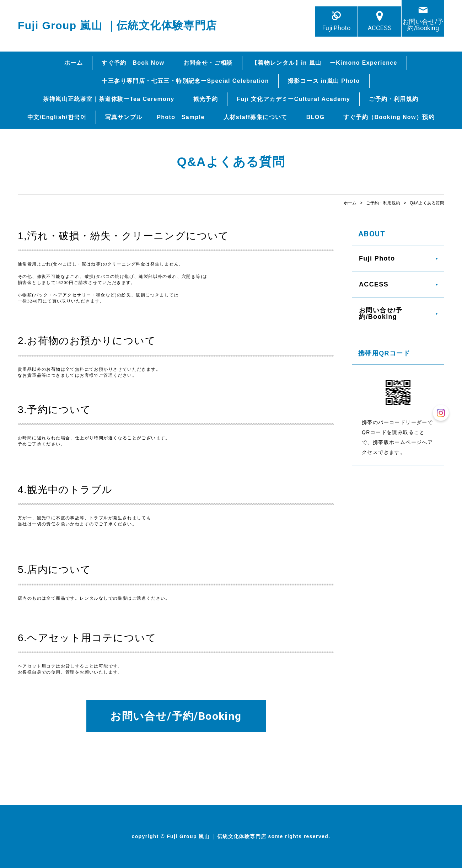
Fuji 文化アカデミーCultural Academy (293, 99)
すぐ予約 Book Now (133, 63)
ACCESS (380, 28)
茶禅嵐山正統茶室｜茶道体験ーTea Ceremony (109, 99)
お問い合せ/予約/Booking (423, 25)
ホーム (74, 63)
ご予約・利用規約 (394, 99)
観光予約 (206, 99)
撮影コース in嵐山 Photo (324, 81)
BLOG (316, 117)
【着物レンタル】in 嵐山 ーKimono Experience (324, 63)
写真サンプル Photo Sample (155, 117)
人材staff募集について (256, 117)
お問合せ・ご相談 (208, 63)
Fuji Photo (336, 28)
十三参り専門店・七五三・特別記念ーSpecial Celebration (185, 81)
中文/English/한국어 (57, 117)
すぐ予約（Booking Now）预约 (389, 117)
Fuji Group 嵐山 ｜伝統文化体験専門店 (117, 25)
